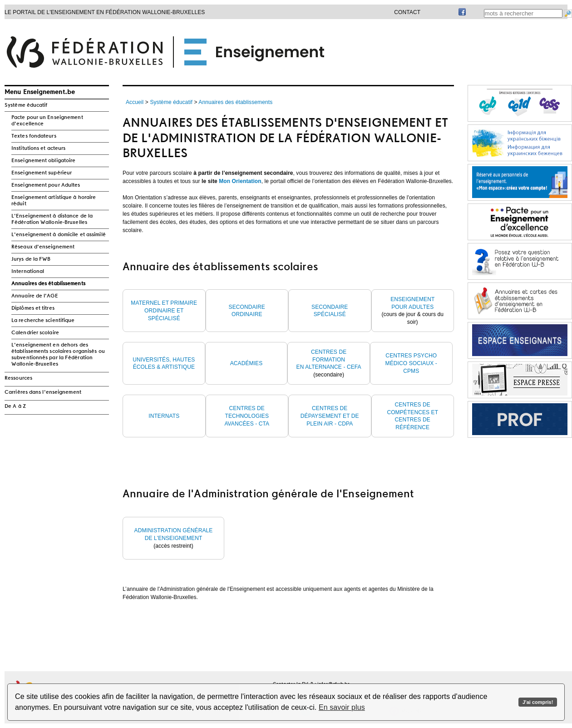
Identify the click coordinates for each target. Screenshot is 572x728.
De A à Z (15, 406)
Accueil (135, 102)
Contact (407, 12)
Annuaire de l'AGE (35, 296)
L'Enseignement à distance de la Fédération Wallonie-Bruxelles (52, 219)
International (28, 272)
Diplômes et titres (33, 308)
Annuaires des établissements (48, 284)
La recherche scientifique (43, 321)
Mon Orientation (240, 181)
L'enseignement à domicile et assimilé (59, 235)
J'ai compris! (538, 702)
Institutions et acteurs (38, 149)
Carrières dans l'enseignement (43, 392)
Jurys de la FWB (31, 259)
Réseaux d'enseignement (43, 247)
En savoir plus (342, 707)
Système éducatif (26, 105)
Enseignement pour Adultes (46, 185)
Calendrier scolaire (35, 333)
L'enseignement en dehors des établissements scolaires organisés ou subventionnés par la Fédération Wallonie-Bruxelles (58, 355)
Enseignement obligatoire (43, 161)
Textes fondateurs (34, 136)
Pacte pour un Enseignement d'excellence (47, 121)
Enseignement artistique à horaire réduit (54, 201)
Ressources (18, 378)
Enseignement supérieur (42, 173)
